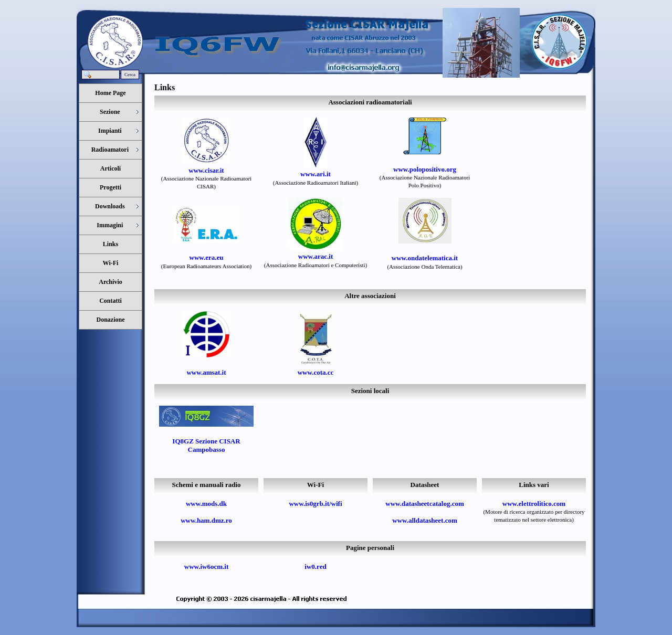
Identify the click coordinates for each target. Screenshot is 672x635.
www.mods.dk (206, 504)
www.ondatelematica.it (425, 258)
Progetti (111, 187)
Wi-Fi (111, 263)
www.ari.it (316, 174)
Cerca (130, 75)
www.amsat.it (206, 372)
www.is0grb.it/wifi (315, 504)
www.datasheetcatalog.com (424, 504)
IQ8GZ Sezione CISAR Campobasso (206, 445)
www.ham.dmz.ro (206, 520)
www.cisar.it (206, 170)
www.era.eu (207, 257)
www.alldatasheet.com (425, 520)
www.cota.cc (316, 372)
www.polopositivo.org (425, 169)
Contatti (111, 301)
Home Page (110, 93)
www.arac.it (316, 256)
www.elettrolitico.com (534, 504)
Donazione (111, 320)
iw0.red (315, 567)
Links (111, 244)
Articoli (111, 168)
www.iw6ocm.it (207, 567)
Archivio (110, 282)
